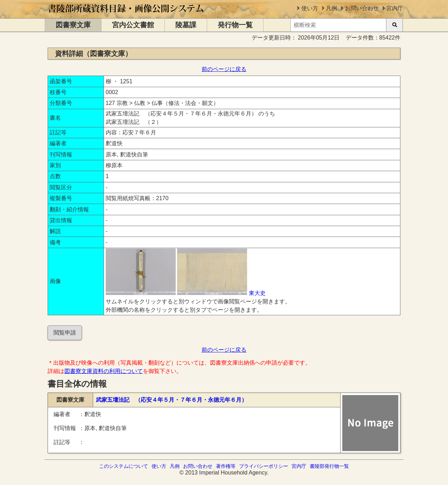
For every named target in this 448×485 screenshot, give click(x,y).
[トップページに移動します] (126, 15)
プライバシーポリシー (264, 466)
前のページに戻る (224, 69)
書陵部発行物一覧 (329, 466)
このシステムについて (124, 466)
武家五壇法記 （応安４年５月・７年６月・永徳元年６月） (171, 400)
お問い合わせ (362, 8)
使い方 (310, 8)
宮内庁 (395, 8)
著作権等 (226, 466)
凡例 (331, 8)
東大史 (257, 293)
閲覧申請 (65, 333)
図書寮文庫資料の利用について (104, 371)
